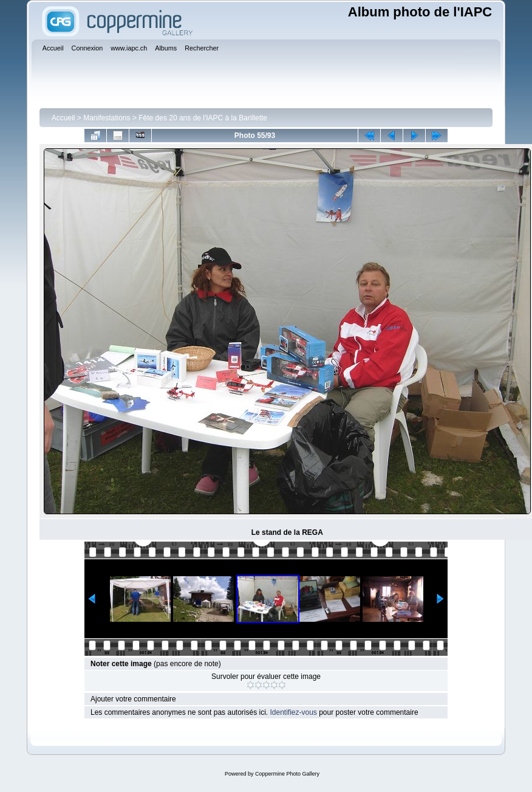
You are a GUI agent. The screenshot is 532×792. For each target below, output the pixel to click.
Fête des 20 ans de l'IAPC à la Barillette (203, 118)
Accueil (63, 118)
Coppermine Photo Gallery (287, 774)
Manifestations (107, 118)
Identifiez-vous (293, 712)
